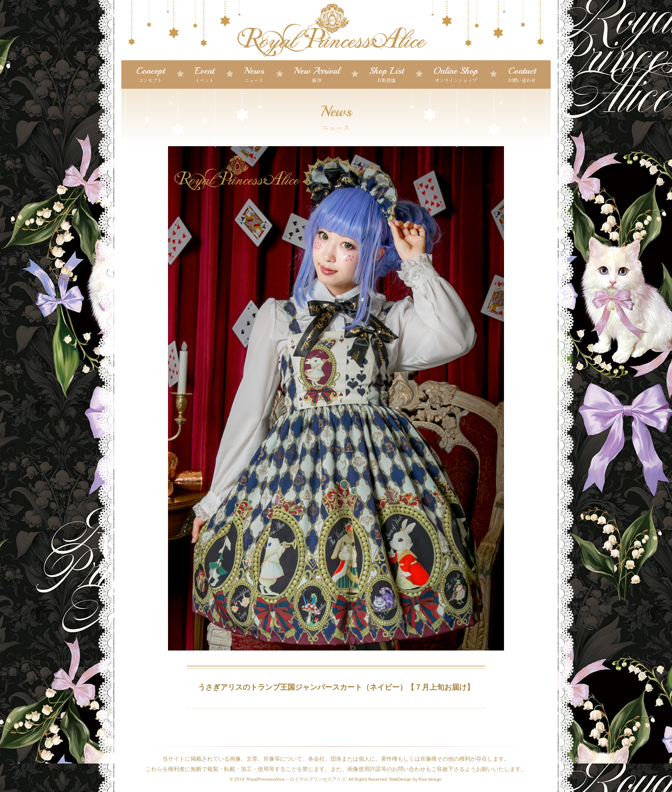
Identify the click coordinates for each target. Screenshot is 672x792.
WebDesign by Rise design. (416, 779)
